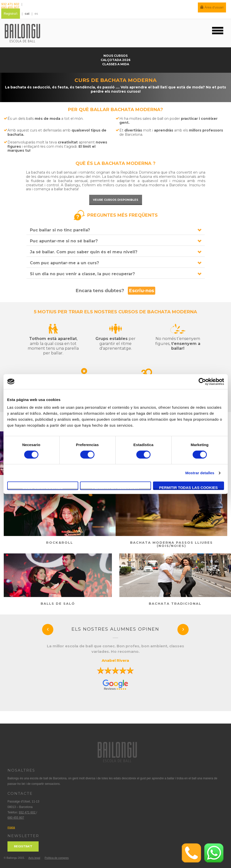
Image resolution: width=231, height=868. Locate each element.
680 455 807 (10, 8)
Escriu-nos (142, 291)
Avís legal (34, 858)
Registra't (11, 14)
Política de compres (57, 858)
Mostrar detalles (200, 473)
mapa (11, 827)
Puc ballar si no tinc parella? (60, 230)
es (36, 14)
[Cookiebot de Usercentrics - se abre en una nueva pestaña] (202, 382)
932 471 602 (11, 4)
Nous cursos (115, 56)
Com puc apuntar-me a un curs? (64, 263)
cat (27, 14)
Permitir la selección (115, 488)
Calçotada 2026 (115, 60)
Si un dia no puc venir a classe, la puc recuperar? (82, 274)
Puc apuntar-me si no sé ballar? (64, 241)
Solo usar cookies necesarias (43, 488)
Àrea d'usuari (212, 7)
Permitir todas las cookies (188, 488)
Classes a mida (116, 64)
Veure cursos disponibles (116, 200)
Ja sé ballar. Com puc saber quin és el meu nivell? (84, 252)
